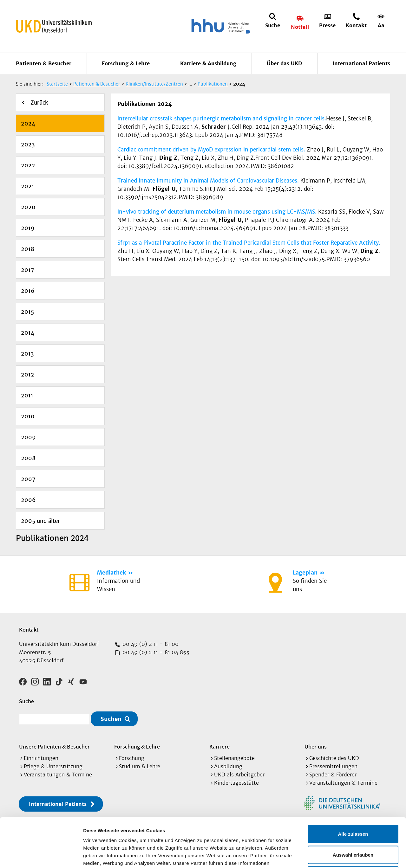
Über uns (316, 746)
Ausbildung (228, 766)
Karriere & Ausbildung (208, 63)
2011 (27, 395)
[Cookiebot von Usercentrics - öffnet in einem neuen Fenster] (41, 856)
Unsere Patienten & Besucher (54, 746)
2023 (28, 145)
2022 (28, 165)
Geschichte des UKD (334, 758)
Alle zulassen (353, 785)
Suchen (111, 719)
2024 (28, 124)
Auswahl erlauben (353, 806)
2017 (27, 270)
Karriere (219, 746)
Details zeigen (337, 855)
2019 (28, 228)
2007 (28, 479)
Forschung (132, 758)
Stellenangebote (234, 758)
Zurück (39, 103)
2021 (28, 186)
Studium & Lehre (140, 766)
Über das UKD (284, 63)
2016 (28, 291)
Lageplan (305, 573)
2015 (27, 312)
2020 (28, 207)
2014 (28, 333)
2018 (28, 249)
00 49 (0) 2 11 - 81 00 (150, 644)
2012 (28, 375)
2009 (28, 437)
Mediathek (111, 573)
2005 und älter (40, 521)
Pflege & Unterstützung (53, 766)
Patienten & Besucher (44, 63)
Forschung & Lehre (126, 63)
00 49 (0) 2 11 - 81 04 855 (155, 652)
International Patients (361, 63)
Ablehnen (353, 826)
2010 (28, 416)
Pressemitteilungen (333, 766)
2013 (27, 354)
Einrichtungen (41, 758)
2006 (28, 500)
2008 (28, 458)
